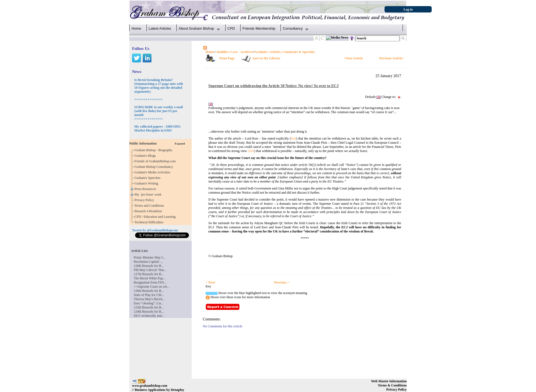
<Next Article (353, 58)
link (293, 138)
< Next (210, 282)
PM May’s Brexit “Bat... (150, 270)
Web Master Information (389, 381)
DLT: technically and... (149, 316)
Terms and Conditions (150, 206)
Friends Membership (259, 28)
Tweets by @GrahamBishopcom (155, 230)
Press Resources (146, 189)
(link (251, 151)
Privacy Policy (145, 200)
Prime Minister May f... (149, 257)
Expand (180, 143)
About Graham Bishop (196, 28)
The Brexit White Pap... (150, 278)
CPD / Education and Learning (156, 217)
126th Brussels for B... (149, 291)
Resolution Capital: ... (148, 262)
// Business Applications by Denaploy (158, 390)
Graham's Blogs (146, 156)
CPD (231, 28)
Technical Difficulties (150, 222)
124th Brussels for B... (149, 312)
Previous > (282, 282)
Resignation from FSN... (150, 282)
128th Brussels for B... (149, 266)
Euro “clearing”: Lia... (149, 303)
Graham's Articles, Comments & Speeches (285, 52)
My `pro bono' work (149, 194)
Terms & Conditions (392, 385)
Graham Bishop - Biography (154, 150)
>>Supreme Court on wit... (152, 287)
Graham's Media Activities (153, 172)
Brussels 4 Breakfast (149, 211)
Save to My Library (266, 58)
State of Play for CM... (149, 295)
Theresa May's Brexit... (149, 299)
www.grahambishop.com (150, 386)
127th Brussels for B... (149, 274)
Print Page (227, 58)
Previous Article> (392, 58)
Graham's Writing (147, 183)
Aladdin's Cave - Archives (234, 52)
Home (136, 28)
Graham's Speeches (148, 178)
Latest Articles (160, 28)
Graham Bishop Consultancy (155, 167)
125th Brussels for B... (149, 307)
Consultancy (293, 28)
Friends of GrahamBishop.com (156, 161)
